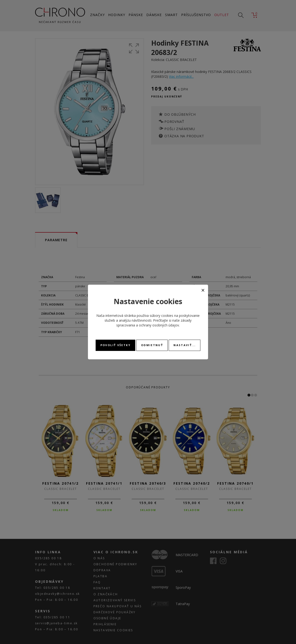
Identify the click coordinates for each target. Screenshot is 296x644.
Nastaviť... (185, 345)
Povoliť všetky (115, 345)
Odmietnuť (152, 345)
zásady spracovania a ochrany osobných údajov (154, 323)
